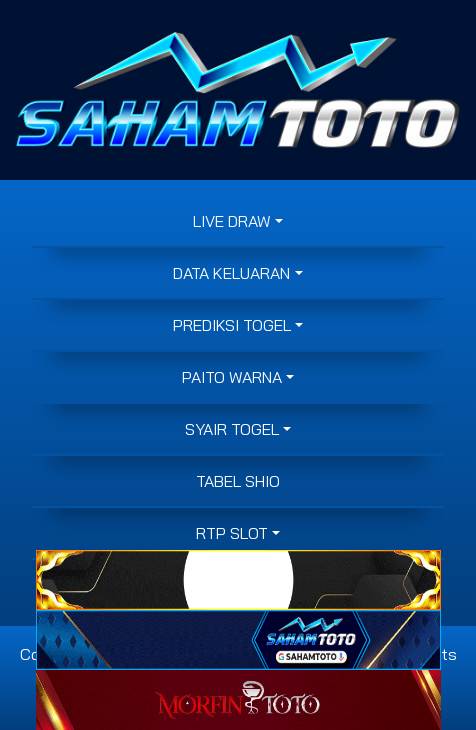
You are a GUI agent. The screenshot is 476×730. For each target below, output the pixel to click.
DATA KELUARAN (231, 273)
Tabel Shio (238, 481)
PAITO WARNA (232, 377)
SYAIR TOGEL (232, 429)
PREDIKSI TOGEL (232, 325)
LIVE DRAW (232, 221)
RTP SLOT (232, 533)
